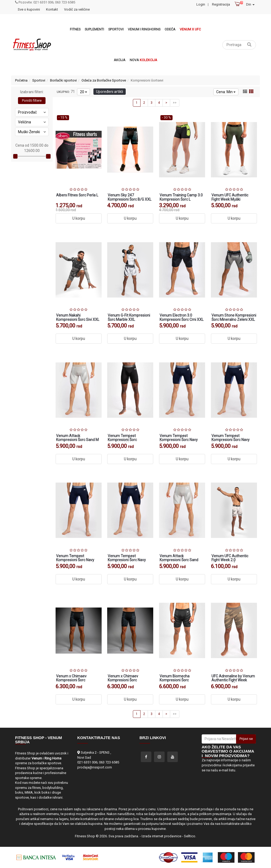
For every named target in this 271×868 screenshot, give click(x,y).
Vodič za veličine (77, 9)
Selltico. (190, 836)
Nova (143, 60)
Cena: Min (226, 92)
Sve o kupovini (29, 9)
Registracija (221, 4)
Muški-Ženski (32, 132)
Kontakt (52, 9)
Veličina (32, 122)
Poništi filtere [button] (32, 100)
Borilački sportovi (63, 80)
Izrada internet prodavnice (161, 836)
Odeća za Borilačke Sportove (104, 80)
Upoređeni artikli (110, 92)
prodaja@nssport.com (95, 767)
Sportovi (116, 29)
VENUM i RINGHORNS (144, 29)
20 (83, 92)
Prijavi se (246, 739)
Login (201, 4)
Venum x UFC (190, 29)
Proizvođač (32, 112)
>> (175, 103)
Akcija (120, 60)
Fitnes (75, 29)
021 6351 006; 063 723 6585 (98, 762)
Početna (21, 80)
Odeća (170, 29)
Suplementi (94, 29)
